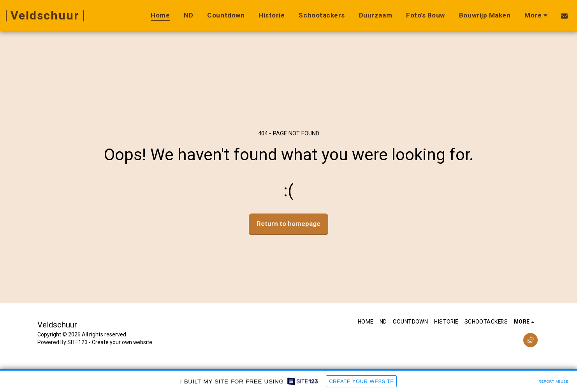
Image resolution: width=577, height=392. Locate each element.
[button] (564, 16)
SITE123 (77, 342)
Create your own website (122, 342)
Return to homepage (288, 224)
